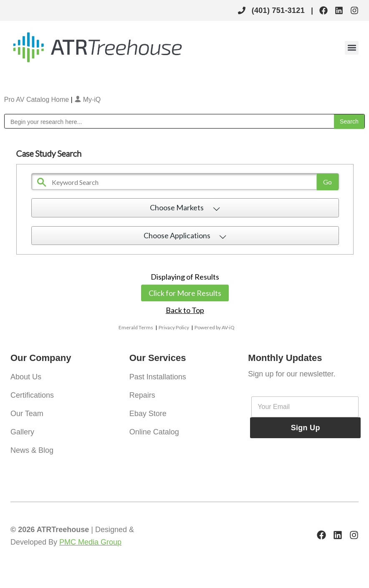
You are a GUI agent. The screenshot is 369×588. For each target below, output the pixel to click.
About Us (26, 377)
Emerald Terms (136, 327)
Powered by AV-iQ (215, 327)
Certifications (32, 395)
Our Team (27, 414)
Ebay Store (148, 414)
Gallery (22, 432)
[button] (352, 48)
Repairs (142, 395)
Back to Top (185, 310)
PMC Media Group (90, 542)
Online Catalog (154, 432)
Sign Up (306, 428)
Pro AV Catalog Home (38, 100)
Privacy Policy (174, 327)
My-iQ (87, 100)
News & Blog (32, 450)
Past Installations (158, 377)
